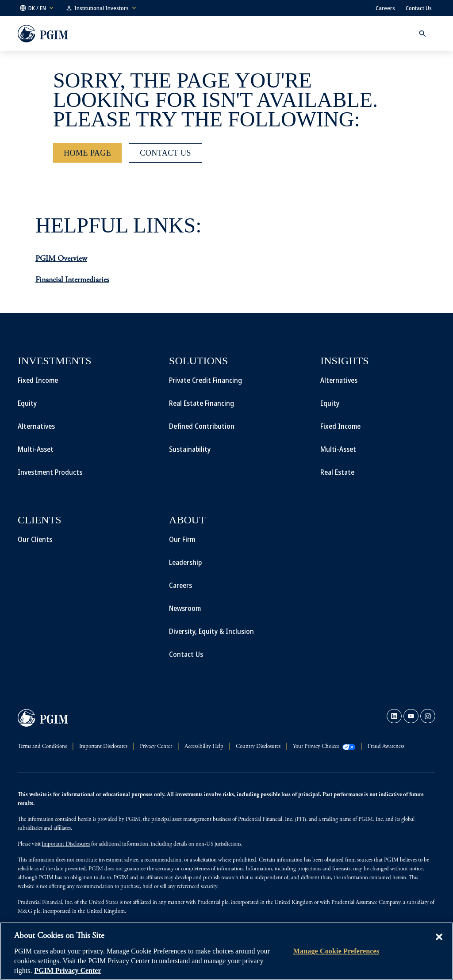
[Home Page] (87, 153)
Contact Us (419, 8)
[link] (394, 716)
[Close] (439, 943)
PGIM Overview (61, 259)
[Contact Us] (165, 153)
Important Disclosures (66, 845)
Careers (385, 8)
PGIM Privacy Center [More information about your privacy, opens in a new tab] (67, 970)
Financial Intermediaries (72, 280)
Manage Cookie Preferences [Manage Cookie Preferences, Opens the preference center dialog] (336, 951)
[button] (37, 8)
